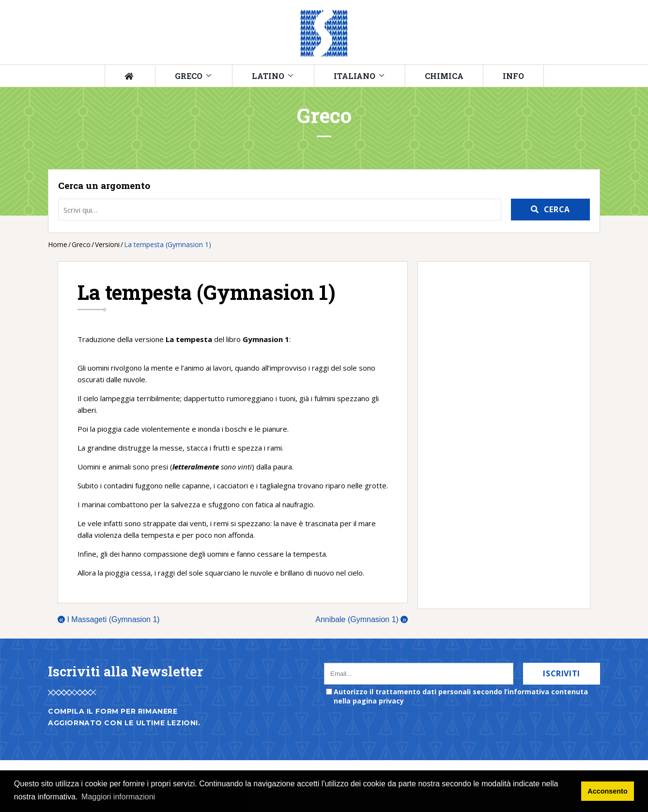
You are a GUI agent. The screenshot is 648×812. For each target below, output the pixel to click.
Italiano (355, 76)
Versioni (107, 244)
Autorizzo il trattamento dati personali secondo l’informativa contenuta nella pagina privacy (461, 696)
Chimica (444, 76)
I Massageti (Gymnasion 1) (109, 619)
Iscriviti (562, 673)
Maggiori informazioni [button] (118, 797)
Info (513, 76)
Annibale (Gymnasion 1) (362, 619)
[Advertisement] (499, 435)
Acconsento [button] (607, 791)
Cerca (557, 209)
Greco (189, 76)
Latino (268, 76)
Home (58, 244)
